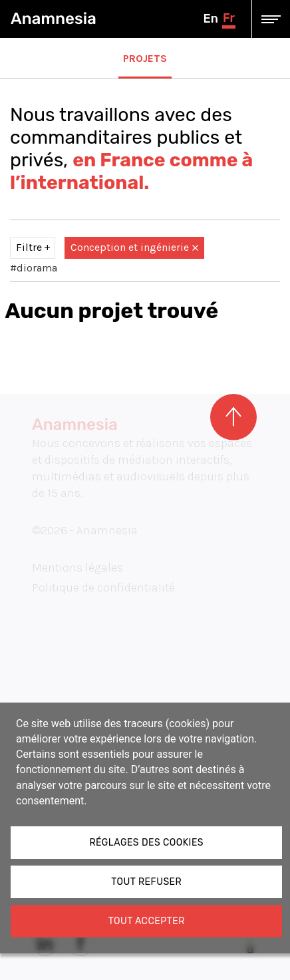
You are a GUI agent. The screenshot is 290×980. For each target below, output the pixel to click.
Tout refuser (146, 882)
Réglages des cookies (146, 843)
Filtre (29, 247)
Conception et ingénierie (134, 247)
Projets (145, 58)
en (210, 19)
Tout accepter (147, 921)
